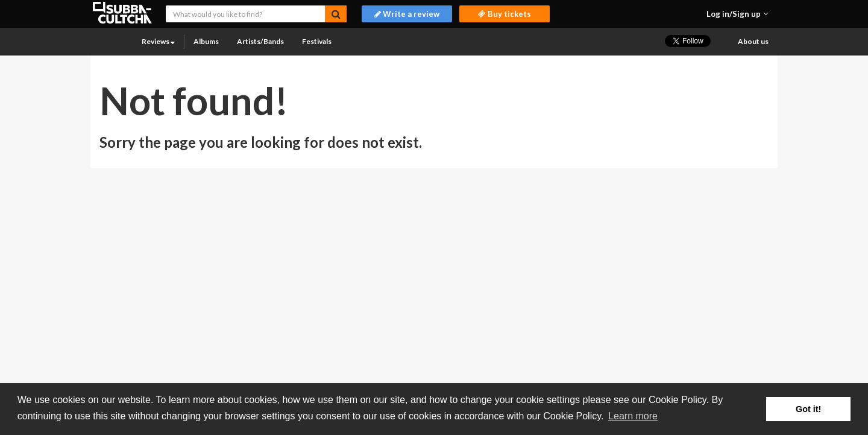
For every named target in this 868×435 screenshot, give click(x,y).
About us (753, 41)
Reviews (158, 41)
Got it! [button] (808, 409)
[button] (737, 14)
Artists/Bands (260, 41)
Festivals (317, 41)
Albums (206, 41)
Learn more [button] (633, 416)
